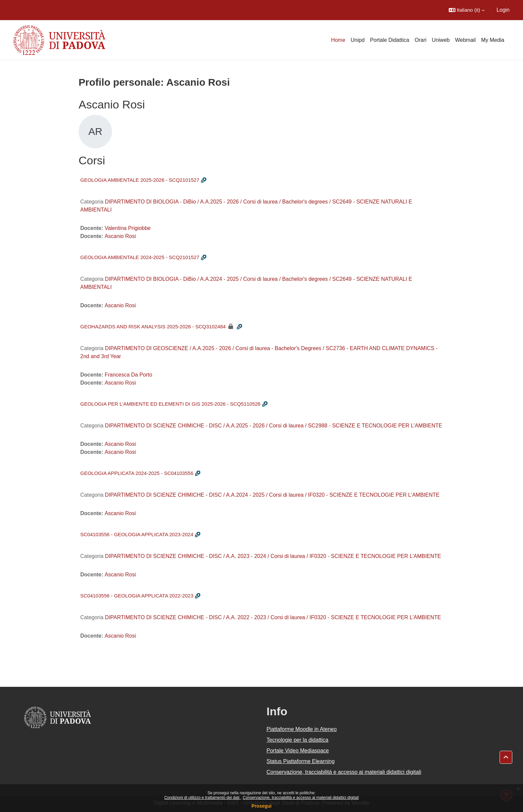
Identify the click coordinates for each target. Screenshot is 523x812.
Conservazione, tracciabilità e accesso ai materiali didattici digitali (301, 798)
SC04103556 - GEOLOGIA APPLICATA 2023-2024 (137, 534)
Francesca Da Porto (128, 375)
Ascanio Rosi (120, 236)
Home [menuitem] (338, 40)
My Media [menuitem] (493, 40)
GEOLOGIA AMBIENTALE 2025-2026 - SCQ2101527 (140, 180)
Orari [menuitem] (421, 40)
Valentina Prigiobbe (128, 228)
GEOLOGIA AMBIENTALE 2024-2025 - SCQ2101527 (140, 257)
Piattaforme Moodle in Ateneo (302, 729)
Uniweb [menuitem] (441, 40)
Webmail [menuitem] (465, 40)
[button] (467, 10)
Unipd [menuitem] (358, 40)
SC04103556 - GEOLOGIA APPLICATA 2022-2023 (137, 596)
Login (503, 10)
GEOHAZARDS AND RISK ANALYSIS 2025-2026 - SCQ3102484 (153, 327)
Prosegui (261, 806)
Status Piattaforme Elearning (301, 761)
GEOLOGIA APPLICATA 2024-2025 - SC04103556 (137, 473)
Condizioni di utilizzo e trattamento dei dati (202, 798)
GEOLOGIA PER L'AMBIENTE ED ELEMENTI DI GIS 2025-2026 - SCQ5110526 (170, 404)
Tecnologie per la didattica (297, 740)
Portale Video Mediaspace (298, 751)
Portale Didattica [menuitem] (389, 40)
